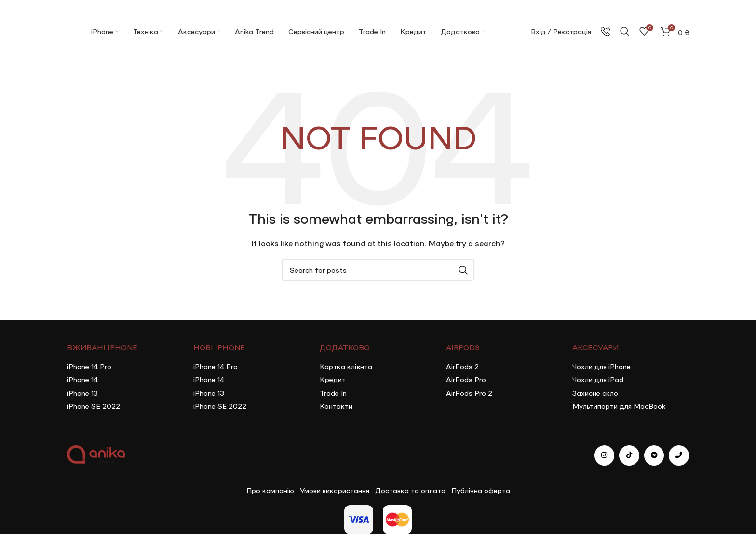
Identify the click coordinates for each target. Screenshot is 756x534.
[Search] (625, 31)
